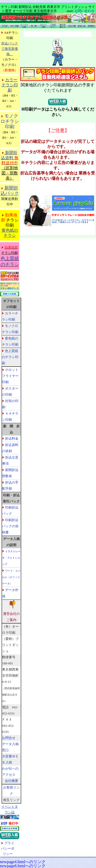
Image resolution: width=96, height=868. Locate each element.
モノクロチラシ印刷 (10, 121)
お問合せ (9, 738)
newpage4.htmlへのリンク (23, 862)
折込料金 (12, 438)
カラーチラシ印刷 (10, 85)
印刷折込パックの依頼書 (10, 526)
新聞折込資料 (10, 158)
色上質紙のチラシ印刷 (10, 357)
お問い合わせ (84, 11)
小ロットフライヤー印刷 (10, 376)
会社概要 (12, 781)
